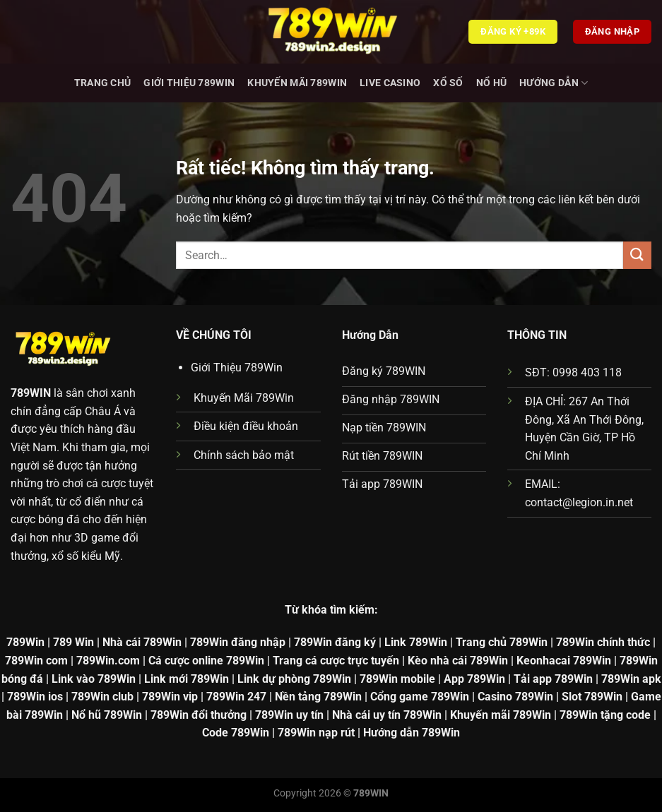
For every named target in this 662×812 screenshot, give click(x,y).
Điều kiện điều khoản (246, 426)
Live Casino (390, 83)
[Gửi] (637, 255)
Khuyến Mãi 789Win (297, 83)
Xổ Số (448, 83)
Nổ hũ (491, 83)
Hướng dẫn (554, 83)
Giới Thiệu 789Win (189, 83)
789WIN (31, 393)
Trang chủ (103, 83)
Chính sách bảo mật (244, 455)
